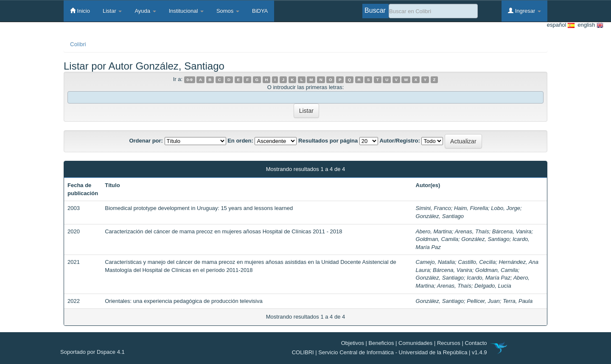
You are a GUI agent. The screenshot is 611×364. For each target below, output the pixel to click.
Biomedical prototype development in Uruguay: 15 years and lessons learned (199, 208)
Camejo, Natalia (436, 262)
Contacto (476, 343)
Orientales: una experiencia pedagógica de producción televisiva (184, 301)
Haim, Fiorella (471, 208)
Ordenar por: (146, 141)
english (589, 25)
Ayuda (145, 11)
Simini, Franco (433, 208)
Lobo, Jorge (506, 208)
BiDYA (260, 11)
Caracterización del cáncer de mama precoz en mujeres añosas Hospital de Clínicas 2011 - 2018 (223, 231)
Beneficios (381, 343)
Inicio (80, 11)
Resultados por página (328, 141)
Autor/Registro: (399, 141)
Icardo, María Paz (489, 278)
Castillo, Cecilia (477, 262)
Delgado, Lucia (493, 286)
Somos (228, 11)
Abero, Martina (434, 231)
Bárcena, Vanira (512, 231)
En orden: (240, 141)
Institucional (186, 11)
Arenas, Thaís (472, 231)
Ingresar (524, 11)
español (561, 25)
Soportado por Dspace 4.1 (92, 352)
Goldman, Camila (437, 239)
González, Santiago (440, 216)
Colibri (78, 44)
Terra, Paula (518, 301)
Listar (112, 11)
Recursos (449, 343)
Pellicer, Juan (483, 301)
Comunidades (415, 343)
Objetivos (353, 343)
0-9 (190, 80)
